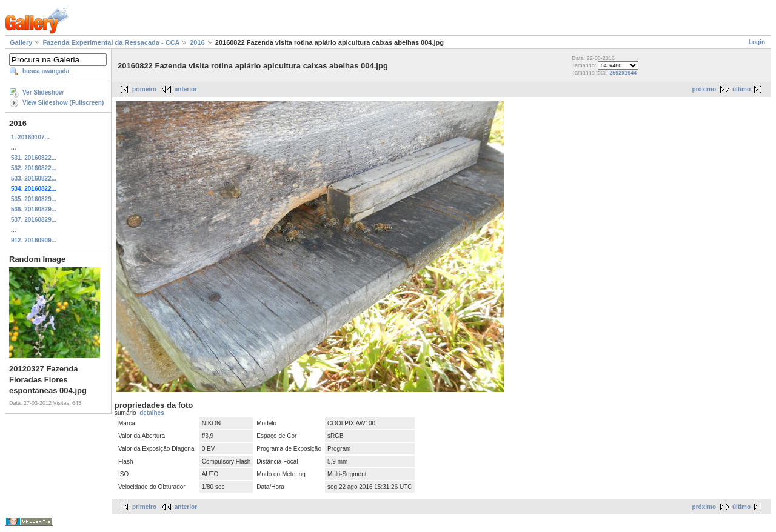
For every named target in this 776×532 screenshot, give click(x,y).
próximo (704, 89)
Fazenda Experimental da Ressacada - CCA (111, 42)
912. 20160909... (34, 240)
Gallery (21, 42)
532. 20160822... (34, 168)
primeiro (144, 89)
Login (757, 42)
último (741, 89)
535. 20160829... (34, 199)
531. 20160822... (34, 158)
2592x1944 (623, 73)
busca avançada (46, 71)
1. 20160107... (30, 137)
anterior (186, 89)
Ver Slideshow (43, 92)
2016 (197, 42)
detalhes (152, 413)
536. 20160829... (34, 209)
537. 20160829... (34, 220)
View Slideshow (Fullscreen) (63, 103)
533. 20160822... (34, 178)
